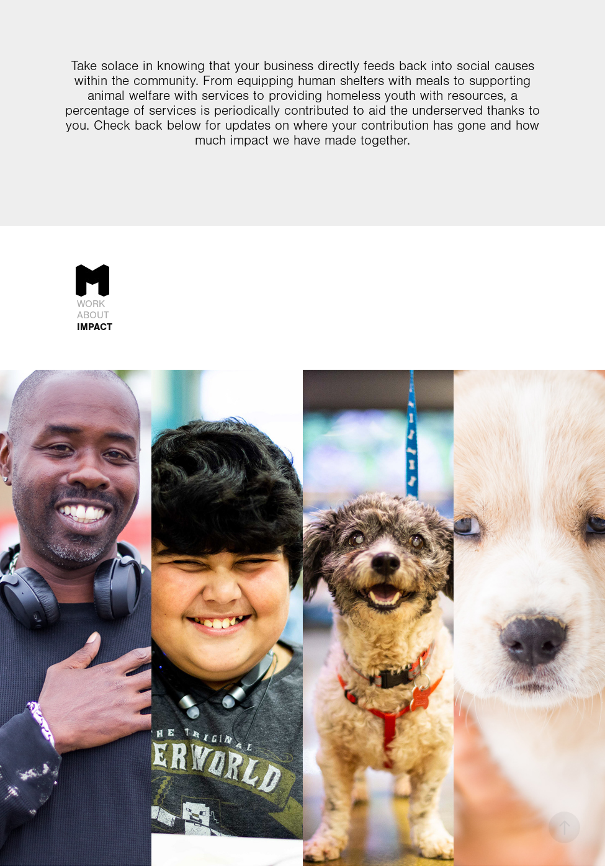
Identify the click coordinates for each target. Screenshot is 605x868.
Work (91, 304)
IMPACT (95, 327)
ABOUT (93, 315)
